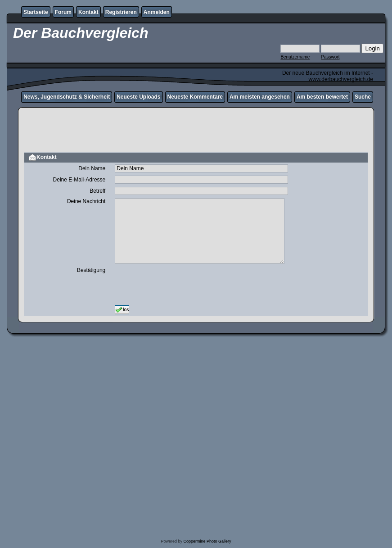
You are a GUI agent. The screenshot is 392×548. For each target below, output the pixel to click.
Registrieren (121, 12)
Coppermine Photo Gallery (207, 541)
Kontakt (88, 12)
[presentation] (183, 285)
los (122, 310)
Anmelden (157, 12)
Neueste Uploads (138, 97)
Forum (63, 12)
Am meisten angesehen (260, 97)
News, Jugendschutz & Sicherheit (67, 97)
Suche (363, 97)
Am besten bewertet (322, 97)
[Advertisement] (196, 131)
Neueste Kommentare (195, 97)
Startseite (36, 12)
